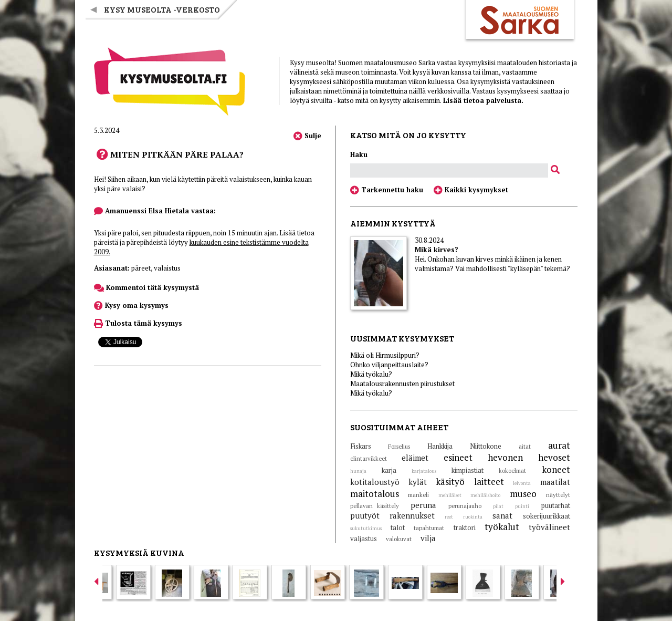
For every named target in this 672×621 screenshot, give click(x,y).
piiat (498, 506)
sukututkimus (366, 529)
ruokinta (473, 517)
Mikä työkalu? (371, 374)
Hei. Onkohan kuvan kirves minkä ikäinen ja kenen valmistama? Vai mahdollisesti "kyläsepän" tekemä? (492, 264)
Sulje (307, 136)
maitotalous (375, 494)
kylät (418, 482)
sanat (502, 515)
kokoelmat (512, 471)
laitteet (489, 482)
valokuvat (399, 539)
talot (398, 527)
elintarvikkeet (369, 459)
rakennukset (412, 515)
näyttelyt (558, 495)
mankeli (418, 495)
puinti (522, 506)
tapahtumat (429, 528)
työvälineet (549, 527)
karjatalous (424, 471)
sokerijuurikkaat (547, 516)
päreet (141, 268)
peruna (423, 505)
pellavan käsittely (375, 506)
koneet (556, 469)
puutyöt (365, 515)
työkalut (502, 527)
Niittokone (486, 446)
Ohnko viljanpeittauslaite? (389, 365)
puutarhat (556, 505)
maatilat (555, 482)
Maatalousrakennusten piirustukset (402, 384)
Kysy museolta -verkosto (162, 9)
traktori (465, 527)
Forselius (399, 447)
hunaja (358, 471)
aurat (559, 445)
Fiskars (361, 446)
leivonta (522, 483)
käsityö (450, 482)
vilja (428, 538)
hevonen (505, 457)
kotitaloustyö (375, 482)
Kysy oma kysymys (131, 305)
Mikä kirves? (437, 250)
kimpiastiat (468, 470)
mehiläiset (450, 495)
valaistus (167, 268)
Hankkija (440, 446)
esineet (458, 457)
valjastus (364, 539)
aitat (525, 447)
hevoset (554, 457)
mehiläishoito (485, 495)
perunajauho (465, 506)
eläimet (415, 458)
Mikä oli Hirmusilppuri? (385, 355)
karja (389, 470)
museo (523, 494)
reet (449, 517)
